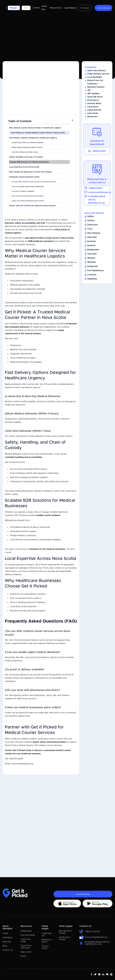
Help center (26, 952)
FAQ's (23, 956)
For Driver (85, 8)
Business (7, 942)
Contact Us (8, 950)
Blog (5, 946)
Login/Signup (70, 8)
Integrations (26, 931)
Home (37, 8)
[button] (14, 8)
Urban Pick (44, 8)
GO (25, 8)
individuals (8, 938)
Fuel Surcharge (28, 935)
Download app (104, 8)
